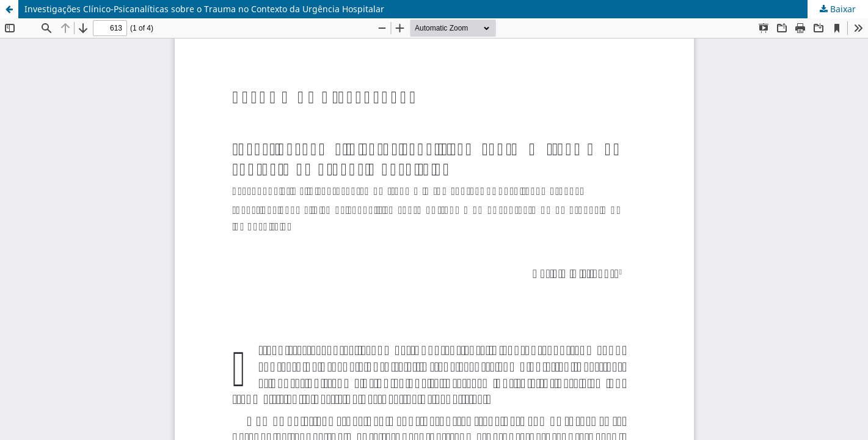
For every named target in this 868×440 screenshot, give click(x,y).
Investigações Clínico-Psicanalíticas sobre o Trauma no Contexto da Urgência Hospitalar (204, 9)
